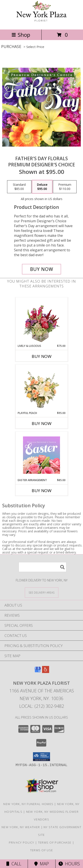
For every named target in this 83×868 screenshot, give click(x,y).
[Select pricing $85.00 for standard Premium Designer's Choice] (19, 187)
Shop (21, 35)
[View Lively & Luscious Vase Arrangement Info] (41, 321)
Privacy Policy (22, 842)
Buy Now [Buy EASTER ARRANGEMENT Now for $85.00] (42, 491)
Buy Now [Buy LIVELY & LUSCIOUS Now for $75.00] (42, 356)
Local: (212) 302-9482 (42, 706)
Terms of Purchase (55, 842)
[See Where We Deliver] (42, 592)
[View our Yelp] (46, 672)
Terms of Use (42, 850)
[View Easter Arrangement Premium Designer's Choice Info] (41, 455)
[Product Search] (42, 567)
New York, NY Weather (21, 827)
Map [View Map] (42, 864)
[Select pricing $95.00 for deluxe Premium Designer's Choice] (42, 187)
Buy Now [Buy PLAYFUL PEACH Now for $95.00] (42, 423)
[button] (41, 757)
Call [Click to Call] (14, 864)
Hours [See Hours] (69, 864)
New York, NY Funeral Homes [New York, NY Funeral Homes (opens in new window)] (28, 804)
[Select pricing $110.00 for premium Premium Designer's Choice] (65, 187)
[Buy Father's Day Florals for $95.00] (42, 269)
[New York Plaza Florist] (42, 23)
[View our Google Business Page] (38, 672)
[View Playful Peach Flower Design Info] (41, 388)
